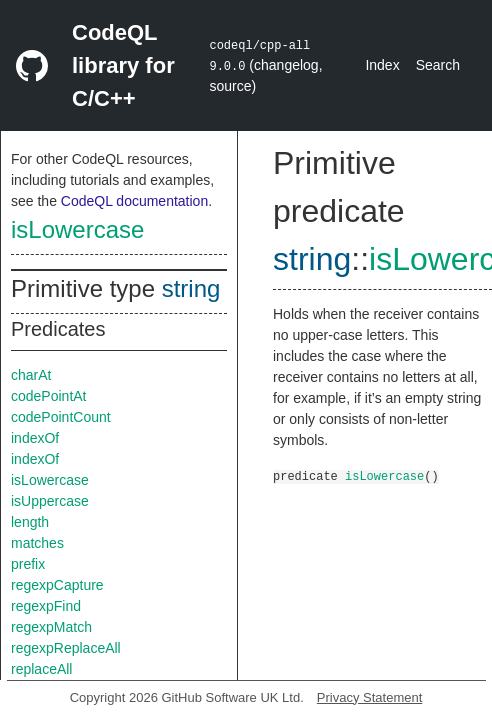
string (191, 288)
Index (382, 65)
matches (37, 543)
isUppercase (50, 501)
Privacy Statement (370, 697)
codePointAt (49, 396)
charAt (31, 375)
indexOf (35, 438)
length (30, 522)
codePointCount (61, 417)
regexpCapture (57, 585)
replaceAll (41, 669)
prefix (28, 564)
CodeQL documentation (134, 201)
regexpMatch (51, 627)
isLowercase (77, 229)
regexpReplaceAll (66, 648)
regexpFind (46, 606)
